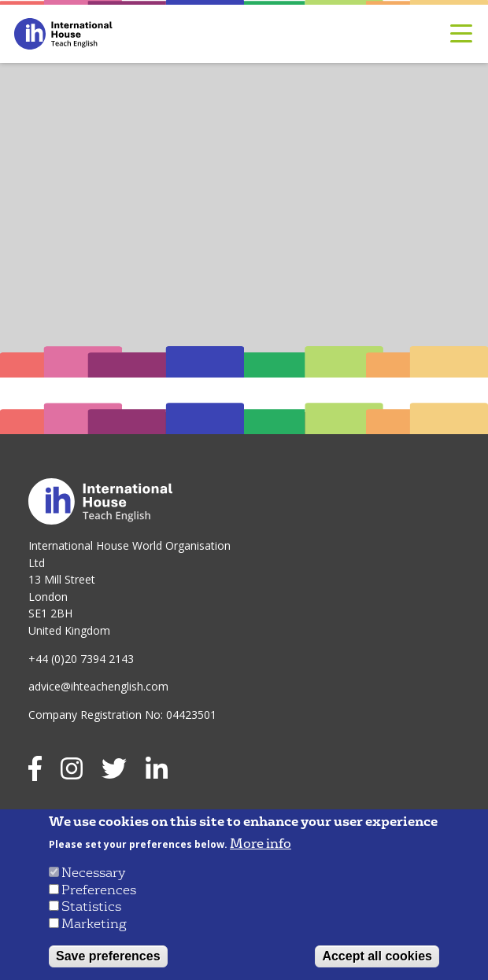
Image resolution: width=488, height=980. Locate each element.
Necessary (93, 873)
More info (261, 844)
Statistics (91, 906)
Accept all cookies (377, 956)
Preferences (99, 890)
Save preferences (108, 956)
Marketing (94, 924)
